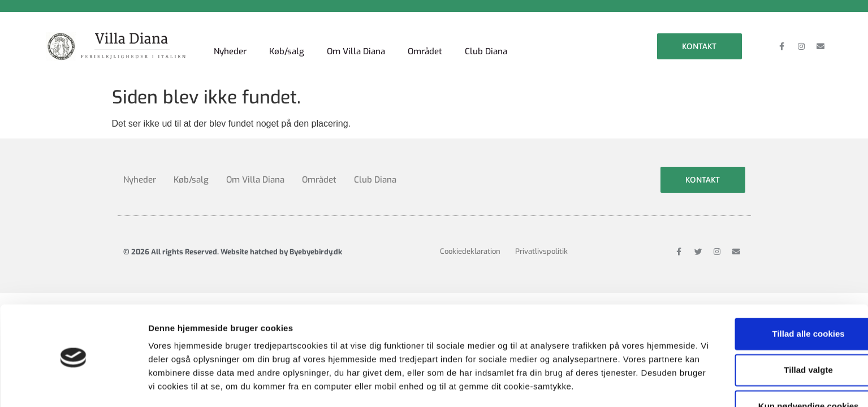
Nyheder (232, 42)
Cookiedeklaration (470, 244)
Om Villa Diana (362, 42)
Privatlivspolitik (544, 244)
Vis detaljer (588, 385)
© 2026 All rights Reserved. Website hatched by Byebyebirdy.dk (233, 244)
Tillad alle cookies (774, 282)
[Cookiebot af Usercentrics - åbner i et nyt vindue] (73, 385)
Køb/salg (290, 42)
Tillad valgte (774, 318)
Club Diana (498, 42)
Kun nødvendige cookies (774, 354)
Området (435, 42)
